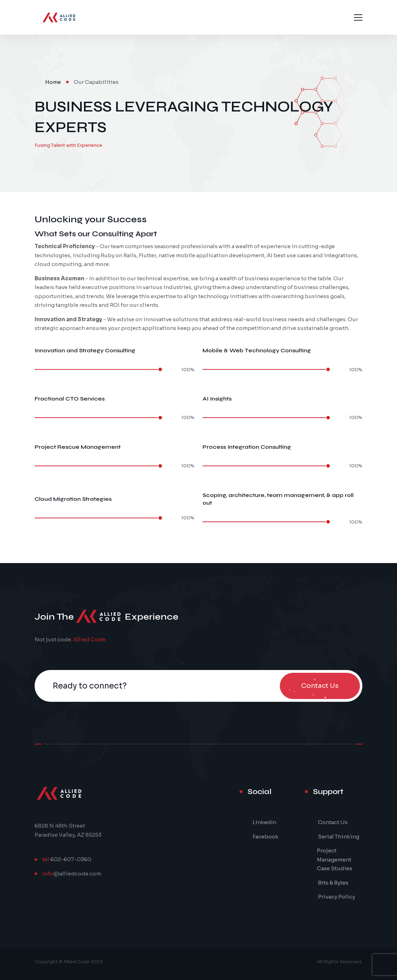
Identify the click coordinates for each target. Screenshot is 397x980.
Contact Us (333, 822)
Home (53, 82)
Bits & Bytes (333, 883)
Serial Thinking (339, 837)
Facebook (265, 837)
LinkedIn (264, 822)
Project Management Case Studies (335, 859)
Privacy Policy (336, 897)
